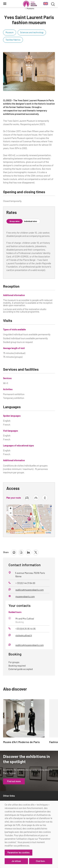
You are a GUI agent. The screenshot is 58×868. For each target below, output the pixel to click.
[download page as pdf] (21, 552)
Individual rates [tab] (31, 221)
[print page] (14, 552)
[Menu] (5, 4)
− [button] (11, 513)
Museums (30, 8)
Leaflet (48, 532)
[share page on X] (36, 552)
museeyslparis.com (25, 596)
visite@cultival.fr (24, 635)
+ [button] (11, 509)
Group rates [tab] (15, 221)
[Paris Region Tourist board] (30, 4)
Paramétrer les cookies (18, 852)
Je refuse (16, 861)
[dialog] (29, 834)
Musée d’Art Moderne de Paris (21, 742)
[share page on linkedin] (28, 552)
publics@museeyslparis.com (30, 590)
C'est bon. (41, 861)
